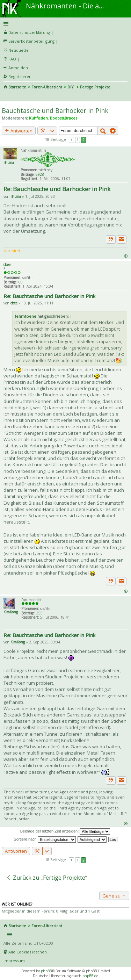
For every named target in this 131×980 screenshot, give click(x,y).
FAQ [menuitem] (12, 59)
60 (21, 282)
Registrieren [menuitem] (20, 76)
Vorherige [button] (72, 140)
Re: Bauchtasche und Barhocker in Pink (57, 189)
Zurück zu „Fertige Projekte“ (47, 878)
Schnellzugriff (64, 24)
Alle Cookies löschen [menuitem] (28, 952)
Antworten (19, 131)
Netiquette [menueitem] (19, 50)
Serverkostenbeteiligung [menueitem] (31, 41)
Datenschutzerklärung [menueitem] (29, 32)
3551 (41, 613)
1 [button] (78, 140)
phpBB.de (90, 976)
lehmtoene (26, 316)
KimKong (11, 612)
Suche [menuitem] (6, 96)
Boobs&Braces (64, 118)
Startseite (17, 87)
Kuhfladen (38, 118)
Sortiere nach (45, 839)
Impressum (14, 961)
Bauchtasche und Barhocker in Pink (55, 110)
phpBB (46, 971)
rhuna (9, 163)
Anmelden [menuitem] (18, 68)
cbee (7, 265)
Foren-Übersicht (47, 87)
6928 (40, 174)
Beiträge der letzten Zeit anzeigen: (65, 831)
